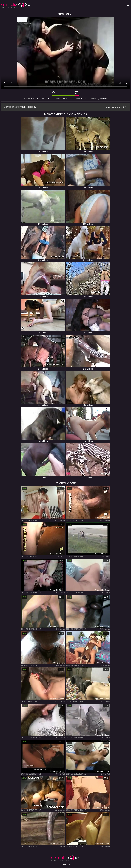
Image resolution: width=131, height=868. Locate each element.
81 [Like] (58, 93)
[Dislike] (77, 93)
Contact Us (65, 864)
